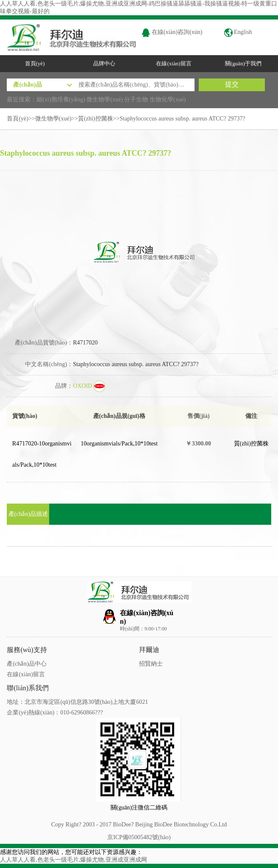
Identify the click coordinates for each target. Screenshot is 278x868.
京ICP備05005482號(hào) (139, 837)
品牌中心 (104, 63)
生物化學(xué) (168, 99)
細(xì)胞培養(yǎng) (61, 99)
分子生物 (136, 99)
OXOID (89, 386)
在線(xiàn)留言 (174, 63)
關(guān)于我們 (243, 63)
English (238, 32)
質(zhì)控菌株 (95, 119)
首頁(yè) (35, 63)
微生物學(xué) (105, 99)
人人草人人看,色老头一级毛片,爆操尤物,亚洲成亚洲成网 (74, 860)
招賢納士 (151, 664)
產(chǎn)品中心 (27, 664)
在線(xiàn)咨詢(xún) (172, 32)
